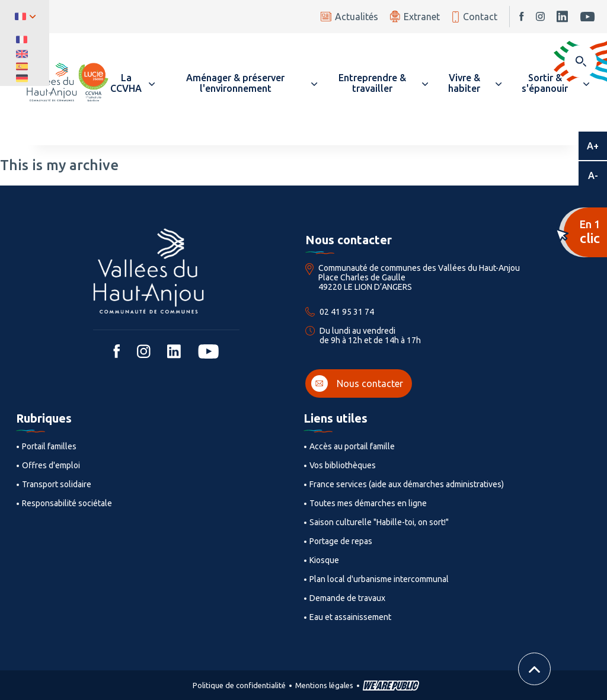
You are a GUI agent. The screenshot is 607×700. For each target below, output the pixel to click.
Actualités (349, 17)
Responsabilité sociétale (67, 503)
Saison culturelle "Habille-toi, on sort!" (379, 522)
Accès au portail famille (352, 446)
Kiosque (324, 560)
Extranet (415, 16)
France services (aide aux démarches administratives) (407, 484)
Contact (475, 17)
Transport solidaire (57, 484)
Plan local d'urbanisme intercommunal (379, 579)
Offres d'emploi (51, 465)
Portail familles (49, 446)
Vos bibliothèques (343, 465)
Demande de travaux (347, 598)
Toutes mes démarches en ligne (368, 503)
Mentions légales (324, 685)
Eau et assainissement (350, 617)
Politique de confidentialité (239, 685)
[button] (132, 83)
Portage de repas (341, 541)
